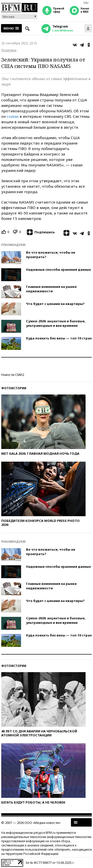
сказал (13, 116)
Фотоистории (14, 388)
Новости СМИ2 (13, 375)
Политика (9, 50)
